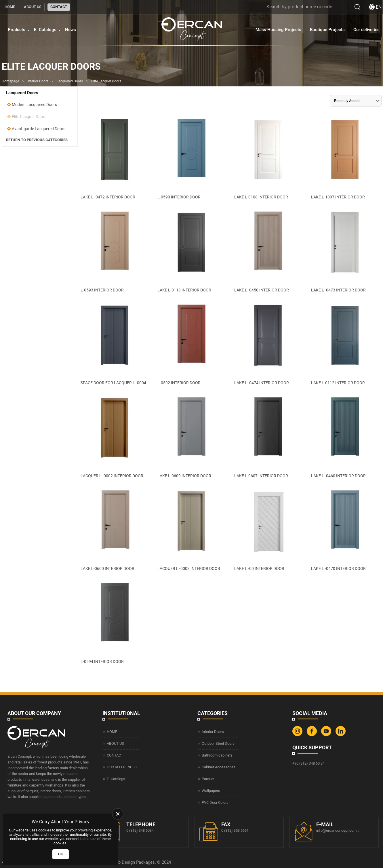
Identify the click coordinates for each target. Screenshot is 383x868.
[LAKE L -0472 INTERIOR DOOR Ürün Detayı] (114, 158)
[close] (118, 814)
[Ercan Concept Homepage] (192, 30)
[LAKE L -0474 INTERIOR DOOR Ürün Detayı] (268, 343)
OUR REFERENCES (122, 767)
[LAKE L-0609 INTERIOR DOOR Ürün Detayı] (191, 436)
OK (61, 854)
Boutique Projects (327, 30)
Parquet (208, 779)
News (70, 30)
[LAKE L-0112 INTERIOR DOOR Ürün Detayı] (345, 343)
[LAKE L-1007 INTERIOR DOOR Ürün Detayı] (345, 158)
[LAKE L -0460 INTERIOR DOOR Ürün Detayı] (345, 436)
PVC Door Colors (215, 802)
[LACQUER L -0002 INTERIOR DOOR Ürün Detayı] (114, 436)
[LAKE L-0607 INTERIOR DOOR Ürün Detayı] (268, 436)
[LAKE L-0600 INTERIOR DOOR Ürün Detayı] (114, 529)
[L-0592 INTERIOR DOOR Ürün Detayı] (191, 343)
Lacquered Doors (70, 81)
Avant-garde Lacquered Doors (39, 129)
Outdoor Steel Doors (218, 743)
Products (17, 30)
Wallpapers (211, 791)
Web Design (124, 862)
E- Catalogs (45, 30)
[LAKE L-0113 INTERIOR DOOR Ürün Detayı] (191, 250)
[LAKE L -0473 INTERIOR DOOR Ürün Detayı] (345, 250)
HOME (10, 7)
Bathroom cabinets (217, 755)
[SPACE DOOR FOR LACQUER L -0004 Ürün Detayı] (114, 343)
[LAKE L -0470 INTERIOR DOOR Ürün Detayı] (345, 529)
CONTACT (59, 7)
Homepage (10, 81)
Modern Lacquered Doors (34, 105)
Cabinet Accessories (219, 767)
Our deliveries (366, 30)
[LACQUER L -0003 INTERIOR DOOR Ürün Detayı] (191, 529)
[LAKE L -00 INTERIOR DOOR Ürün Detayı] (268, 529)
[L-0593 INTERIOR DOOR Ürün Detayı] (114, 250)
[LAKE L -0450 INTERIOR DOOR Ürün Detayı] (268, 250)
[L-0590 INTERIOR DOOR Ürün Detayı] (191, 158)
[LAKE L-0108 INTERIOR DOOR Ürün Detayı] (268, 158)
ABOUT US (33, 7)
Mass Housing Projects (278, 30)
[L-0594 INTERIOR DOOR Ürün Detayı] (114, 622)
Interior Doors (38, 81)
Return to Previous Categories (37, 140)
